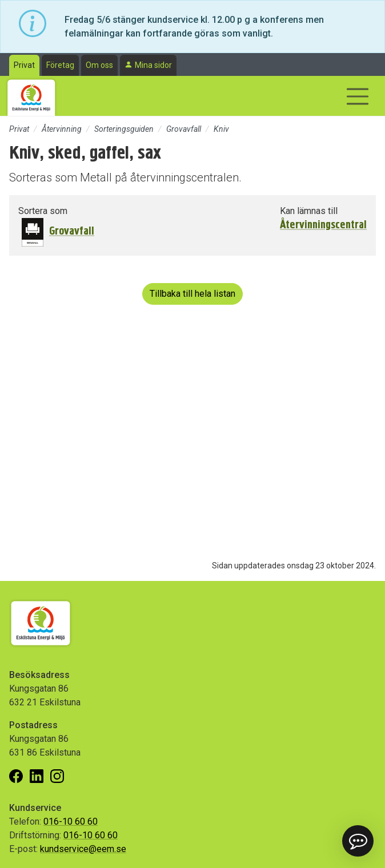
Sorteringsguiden (124, 129)
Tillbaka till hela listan (192, 294)
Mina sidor (153, 65)
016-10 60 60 (71, 821)
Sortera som (43, 211)
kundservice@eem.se (83, 849)
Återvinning (62, 129)
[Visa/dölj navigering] (358, 96)
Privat (24, 65)
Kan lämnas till (309, 211)
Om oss (99, 65)
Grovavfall (184, 129)
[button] (358, 841)
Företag (60, 65)
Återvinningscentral (323, 225)
